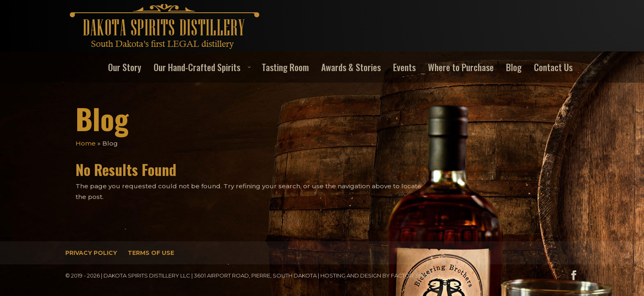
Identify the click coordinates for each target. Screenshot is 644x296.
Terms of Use (151, 253)
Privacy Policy (91, 253)
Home (86, 143)
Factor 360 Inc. (414, 275)
